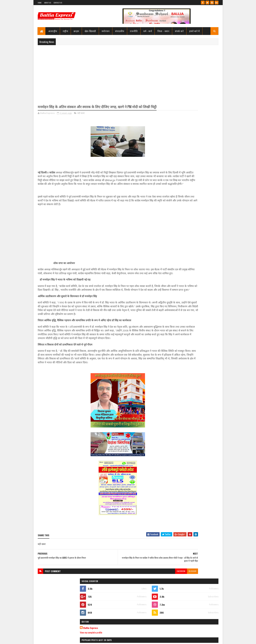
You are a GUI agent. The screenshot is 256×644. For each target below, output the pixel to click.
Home (40, 3)
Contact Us (58, 3)
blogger (153, 604)
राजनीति (134, 31)
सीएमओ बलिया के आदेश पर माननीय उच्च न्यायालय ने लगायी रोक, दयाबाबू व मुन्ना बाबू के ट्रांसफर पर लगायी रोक (198, 175)
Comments (205, 232)
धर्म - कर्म (148, 31)
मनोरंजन (106, 31)
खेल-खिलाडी (90, 31)
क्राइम (76, 31)
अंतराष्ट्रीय (53, 31)
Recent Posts (178, 232)
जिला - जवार (164, 31)
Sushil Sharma (74, 639)
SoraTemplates (50, 639)
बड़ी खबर (81, 119)
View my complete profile (175, 158)
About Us (48, 3)
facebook (141, 604)
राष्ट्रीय (65, 31)
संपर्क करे (179, 31)
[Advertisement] (128, 72)
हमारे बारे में (195, 31)
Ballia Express (175, 153)
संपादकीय (120, 31)
